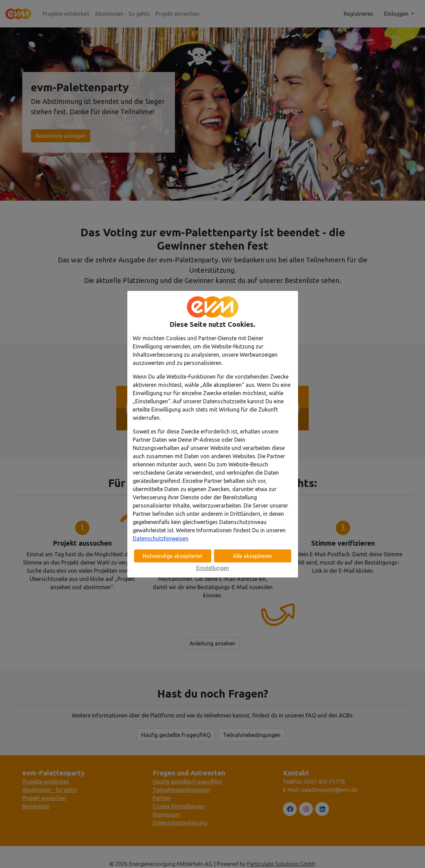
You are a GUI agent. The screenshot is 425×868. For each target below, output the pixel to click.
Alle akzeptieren (252, 556)
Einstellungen (213, 568)
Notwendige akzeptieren (173, 556)
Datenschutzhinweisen (161, 538)
